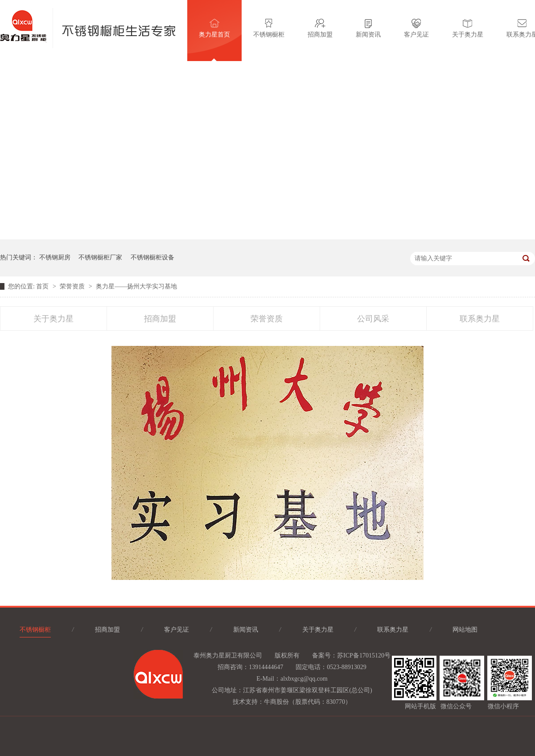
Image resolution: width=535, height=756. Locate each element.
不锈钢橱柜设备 (152, 257)
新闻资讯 (368, 28)
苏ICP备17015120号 (364, 655)
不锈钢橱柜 (269, 28)
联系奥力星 (480, 319)
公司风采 (373, 319)
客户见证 (416, 28)
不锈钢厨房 (55, 257)
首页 (43, 286)
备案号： (325, 655)
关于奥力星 (468, 28)
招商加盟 (320, 28)
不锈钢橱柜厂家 (100, 257)
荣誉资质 (73, 286)
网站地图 (465, 630)
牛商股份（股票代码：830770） (308, 702)
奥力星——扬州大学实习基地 (136, 286)
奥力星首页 (214, 28)
